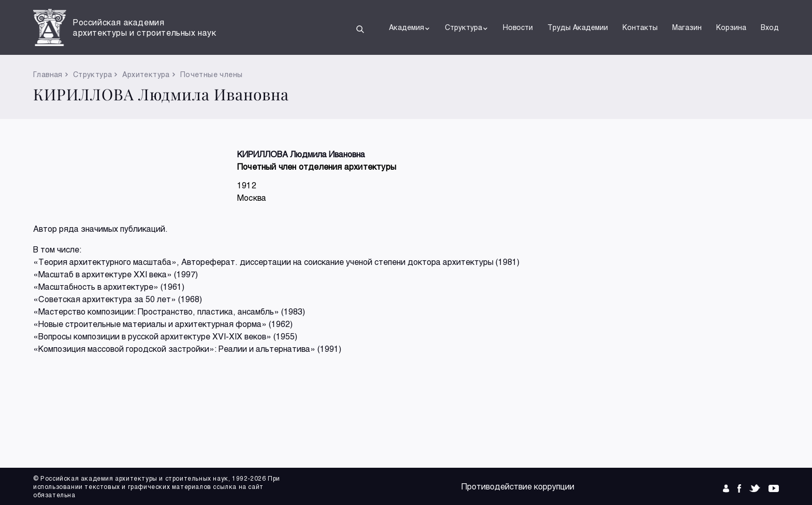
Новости (518, 27)
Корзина (731, 27)
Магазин (687, 27)
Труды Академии (578, 27)
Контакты (640, 27)
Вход (770, 27)
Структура (467, 27)
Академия (410, 27)
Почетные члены (212, 74)
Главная (48, 74)
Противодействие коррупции (518, 486)
